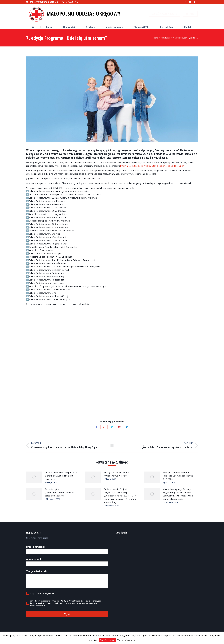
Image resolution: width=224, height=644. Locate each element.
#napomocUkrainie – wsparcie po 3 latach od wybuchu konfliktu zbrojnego (61, 476)
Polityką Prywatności (70, 601)
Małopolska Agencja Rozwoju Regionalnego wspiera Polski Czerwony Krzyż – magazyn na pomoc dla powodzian (178, 494)
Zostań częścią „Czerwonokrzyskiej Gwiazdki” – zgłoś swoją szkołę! (60, 492)
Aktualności (165, 38)
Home (155, 38)
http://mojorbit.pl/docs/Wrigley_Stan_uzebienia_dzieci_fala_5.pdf (152, 166)
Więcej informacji (126, 640)
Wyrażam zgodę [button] (107, 640)
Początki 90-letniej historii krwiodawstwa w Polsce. (117, 474)
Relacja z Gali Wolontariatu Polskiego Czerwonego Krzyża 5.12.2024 (178, 476)
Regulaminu (50, 593)
